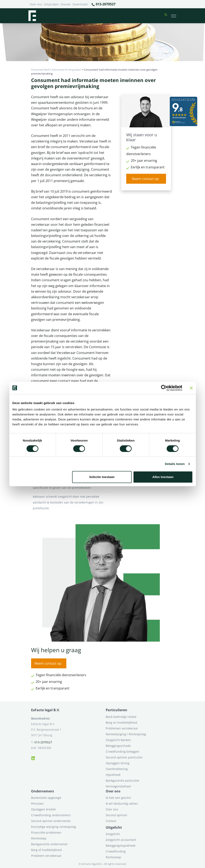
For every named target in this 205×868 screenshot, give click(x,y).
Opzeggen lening (118, 763)
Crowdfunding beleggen (123, 752)
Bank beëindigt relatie (121, 717)
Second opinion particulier (124, 757)
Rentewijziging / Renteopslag (126, 734)
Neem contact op (145, 179)
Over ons (36, 4)
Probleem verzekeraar (46, 856)
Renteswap (39, 838)
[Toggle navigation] (174, 16)
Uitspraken (51, 4)
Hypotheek (113, 775)
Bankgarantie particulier (123, 780)
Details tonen (175, 464)
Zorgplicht (113, 834)
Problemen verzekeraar (122, 728)
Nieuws (66, 4)
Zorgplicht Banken (118, 740)
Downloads (80, 4)
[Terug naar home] (32, 16)
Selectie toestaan (102, 477)
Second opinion (116, 815)
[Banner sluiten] (191, 388)
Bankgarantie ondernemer (49, 844)
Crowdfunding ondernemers (51, 815)
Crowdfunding (116, 851)
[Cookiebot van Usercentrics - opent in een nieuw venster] (164, 388)
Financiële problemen (46, 832)
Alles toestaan (163, 477)
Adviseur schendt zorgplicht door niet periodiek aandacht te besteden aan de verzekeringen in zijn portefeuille (72, 502)
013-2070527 (103, 4)
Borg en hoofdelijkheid (121, 723)
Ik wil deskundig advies (122, 803)
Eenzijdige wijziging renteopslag (53, 827)
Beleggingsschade (118, 746)
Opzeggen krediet (43, 809)
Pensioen (37, 803)
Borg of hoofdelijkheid (46, 850)
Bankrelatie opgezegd (46, 798)
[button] (166, 16)
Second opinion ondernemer (51, 821)
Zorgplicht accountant (121, 840)
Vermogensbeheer (118, 786)
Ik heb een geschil (118, 798)
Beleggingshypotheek (121, 846)
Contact (111, 821)
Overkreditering (117, 769)
